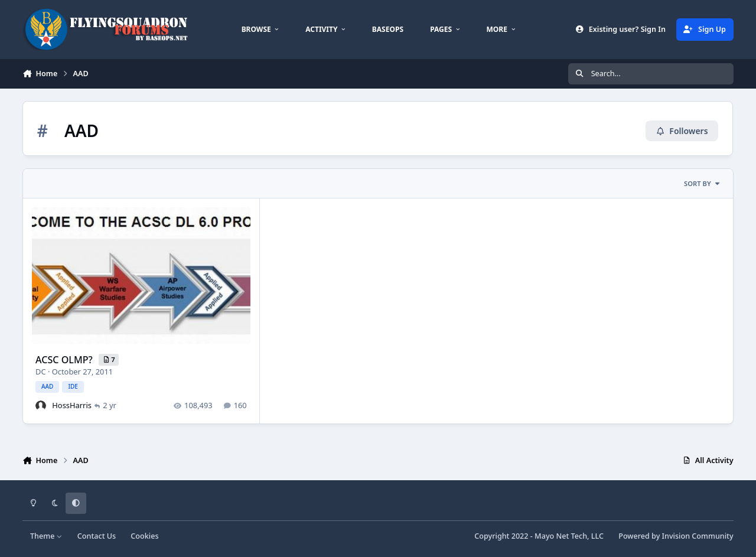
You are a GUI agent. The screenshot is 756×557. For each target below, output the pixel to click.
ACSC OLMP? (65, 359)
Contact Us (97, 536)
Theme (46, 536)
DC (41, 371)
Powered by (676, 536)
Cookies (144, 536)
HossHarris (72, 405)
